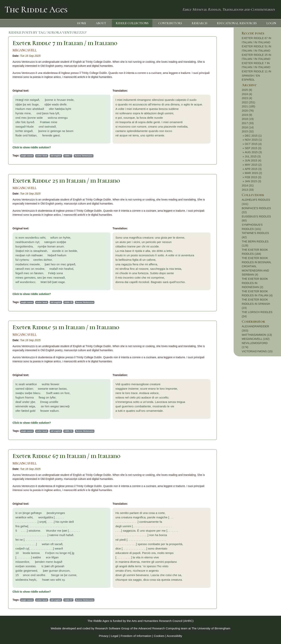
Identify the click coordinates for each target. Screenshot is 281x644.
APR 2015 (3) (253, 169)
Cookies (159, 636)
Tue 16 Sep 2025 (30, 56)
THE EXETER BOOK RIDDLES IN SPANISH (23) (256, 304)
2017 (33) (248, 123)
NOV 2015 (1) (253, 140)
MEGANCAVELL (25, 50)
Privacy (104, 636)
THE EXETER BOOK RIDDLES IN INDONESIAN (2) (255, 283)
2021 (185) (248, 106)
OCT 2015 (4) (253, 144)
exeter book (42, 156)
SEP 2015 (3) (253, 148)
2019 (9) (247, 115)
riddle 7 (68, 156)
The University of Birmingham (211, 628)
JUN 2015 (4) (253, 160)
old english (56, 156)
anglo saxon (27, 156)
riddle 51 (68, 431)
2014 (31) (248, 185)
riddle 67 (68, 600)
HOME (82, 23)
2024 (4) (247, 94)
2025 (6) (247, 90)
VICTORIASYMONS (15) (257, 351)
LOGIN (271, 23)
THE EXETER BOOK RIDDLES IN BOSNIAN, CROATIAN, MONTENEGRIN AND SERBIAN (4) (257, 266)
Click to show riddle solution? (32, 147)
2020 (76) (248, 111)
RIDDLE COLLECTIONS (132, 23)
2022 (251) (248, 102)
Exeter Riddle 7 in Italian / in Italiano (65, 43)
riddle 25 (68, 302)
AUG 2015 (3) (253, 152)
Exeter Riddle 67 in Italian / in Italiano (66, 456)
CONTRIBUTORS (170, 23)
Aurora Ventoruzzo (83, 156)
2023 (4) (247, 98)
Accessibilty (174, 636)
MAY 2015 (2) (253, 165)
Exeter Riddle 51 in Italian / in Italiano (66, 327)
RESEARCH (199, 23)
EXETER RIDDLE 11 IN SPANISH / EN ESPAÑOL (256, 76)
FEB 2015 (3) (253, 177)
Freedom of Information (136, 636)
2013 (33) (248, 190)
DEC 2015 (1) (253, 136)
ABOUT (101, 23)
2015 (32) (248, 131)
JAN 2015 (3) (253, 181)
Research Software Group (112, 628)
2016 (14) (248, 127)
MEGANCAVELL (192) (256, 339)
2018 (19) (248, 119)
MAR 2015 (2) (253, 173)
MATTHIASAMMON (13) (257, 335)
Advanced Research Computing (159, 628)
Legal (115, 636)
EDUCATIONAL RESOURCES (237, 23)
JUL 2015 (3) (253, 156)
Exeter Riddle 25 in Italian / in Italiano (66, 181)
